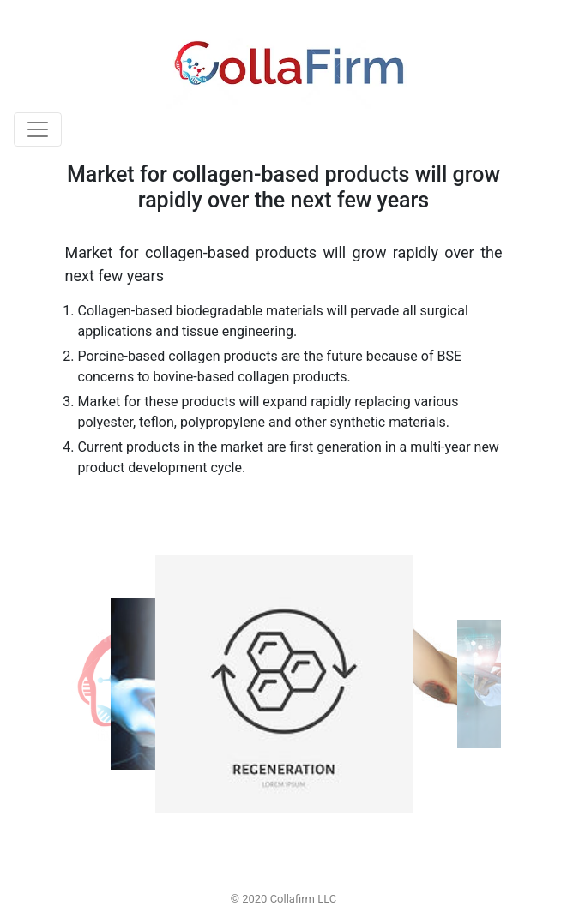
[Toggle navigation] (38, 129)
